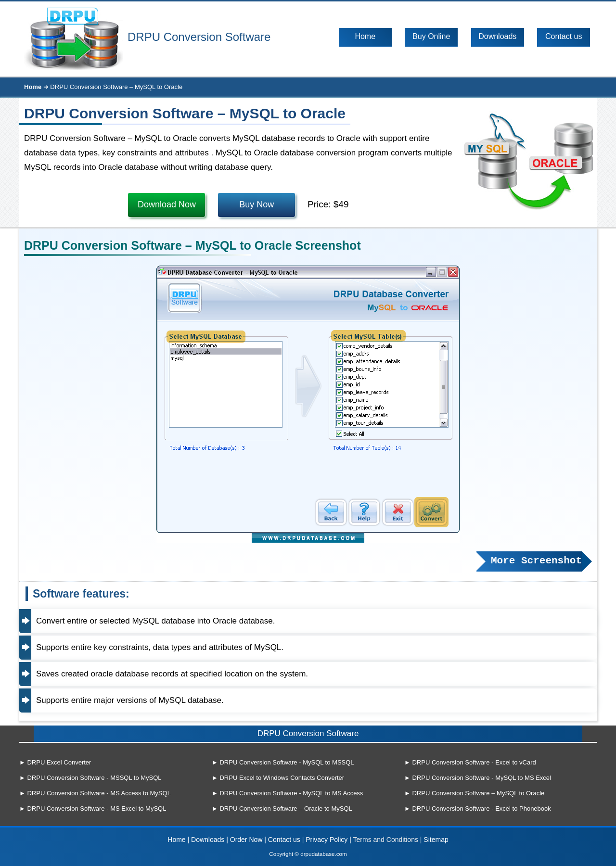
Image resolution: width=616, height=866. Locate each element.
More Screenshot (536, 561)
